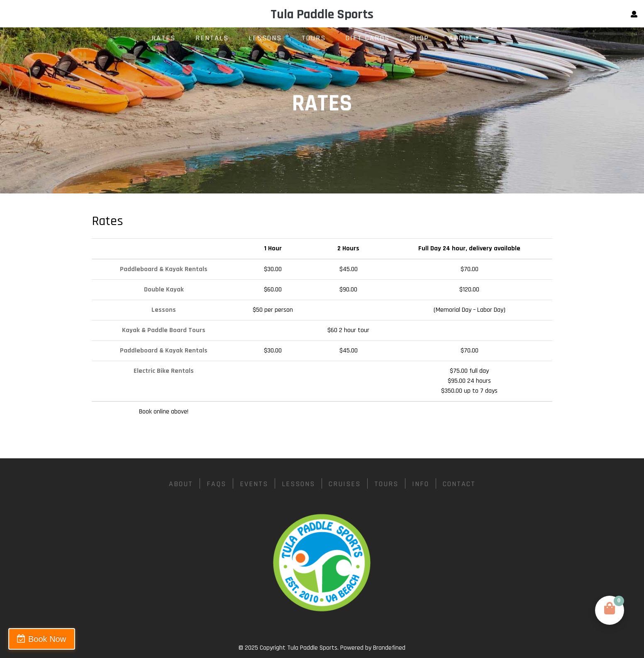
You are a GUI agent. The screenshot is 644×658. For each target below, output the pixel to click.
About (461, 38)
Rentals (212, 38)
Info (421, 484)
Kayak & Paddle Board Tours (164, 330)
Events (254, 484)
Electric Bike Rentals (164, 371)
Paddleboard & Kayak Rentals (164, 269)
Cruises (345, 484)
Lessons (265, 38)
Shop (419, 38)
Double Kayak (164, 290)
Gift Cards (368, 38)
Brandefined (389, 648)
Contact (459, 484)
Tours (314, 38)
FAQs (216, 484)
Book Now (47, 639)
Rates (163, 38)
